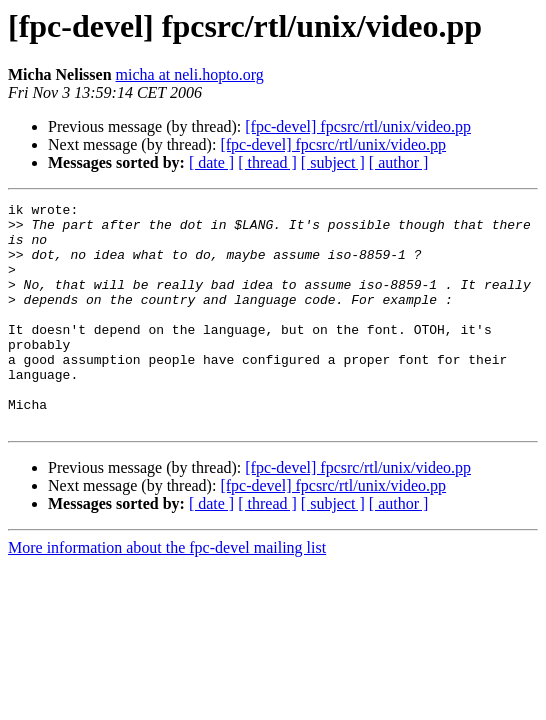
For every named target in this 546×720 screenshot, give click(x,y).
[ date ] (211, 162)
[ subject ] (333, 162)
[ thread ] (267, 162)
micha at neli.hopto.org (190, 74)
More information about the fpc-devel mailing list (167, 592)
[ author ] (399, 162)
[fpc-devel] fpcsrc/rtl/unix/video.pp (358, 126)
